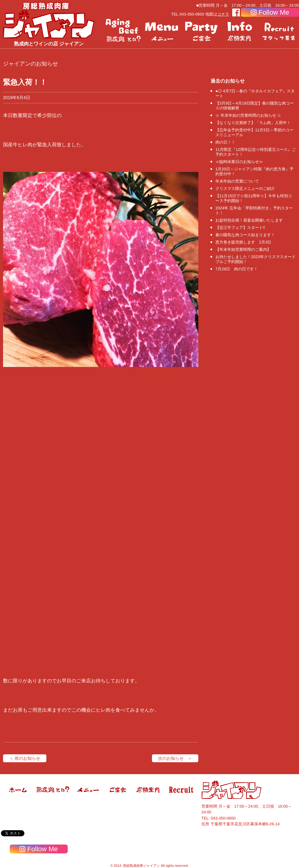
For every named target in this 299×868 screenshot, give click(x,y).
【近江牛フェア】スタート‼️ (240, 228)
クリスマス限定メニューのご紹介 (245, 189)
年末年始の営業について (237, 181)
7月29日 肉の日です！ (237, 269)
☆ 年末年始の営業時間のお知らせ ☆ (248, 115)
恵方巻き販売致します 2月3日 (243, 242)
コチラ (223, 14)
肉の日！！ (225, 142)
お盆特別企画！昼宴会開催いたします (249, 220)
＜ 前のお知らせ (25, 758)
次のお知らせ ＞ (175, 758)
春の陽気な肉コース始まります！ (245, 235)
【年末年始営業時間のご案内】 (243, 249)
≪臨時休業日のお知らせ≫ (239, 162)
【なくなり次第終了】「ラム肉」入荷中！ (253, 123)
